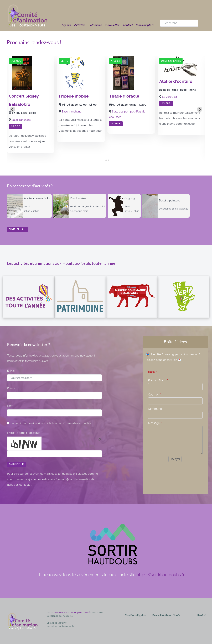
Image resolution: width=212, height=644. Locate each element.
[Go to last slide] (13, 109)
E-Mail (11, 371)
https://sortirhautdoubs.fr (160, 575)
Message (154, 423)
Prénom (12, 388)
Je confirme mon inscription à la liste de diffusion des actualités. (49, 423)
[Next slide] (200, 109)
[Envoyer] (175, 459)
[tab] (104, 160)
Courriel (153, 395)
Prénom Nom (157, 380)
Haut (202, 615)
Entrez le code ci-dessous (24, 433)
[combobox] (179, 23)
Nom (10, 406)
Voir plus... (17, 229)
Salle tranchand (21, 120)
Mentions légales (135, 615)
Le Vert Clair (170, 97)
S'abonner (17, 464)
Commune (155, 409)
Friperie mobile (74, 96)
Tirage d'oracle (124, 96)
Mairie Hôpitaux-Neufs (166, 615)
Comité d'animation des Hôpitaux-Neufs (70, 612)
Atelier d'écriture (176, 81)
